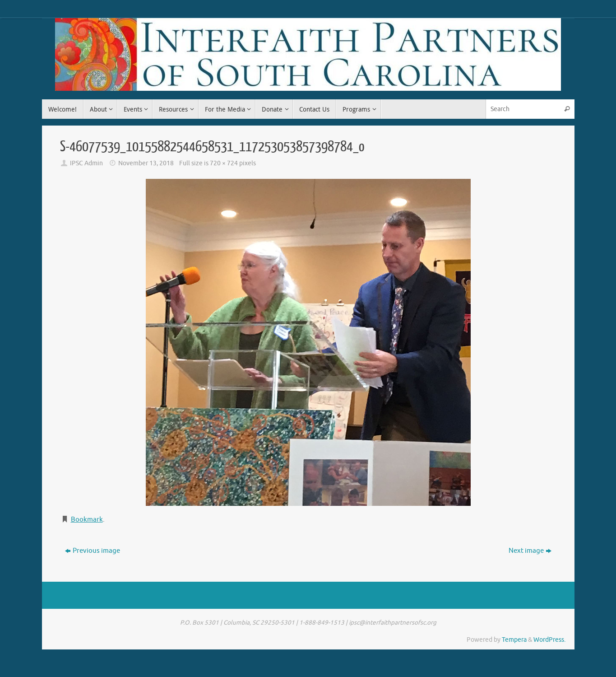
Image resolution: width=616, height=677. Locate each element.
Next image (530, 551)
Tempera (514, 640)
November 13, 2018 (146, 163)
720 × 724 (224, 163)
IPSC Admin (86, 163)
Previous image (93, 551)
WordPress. (549, 640)
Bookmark (87, 520)
